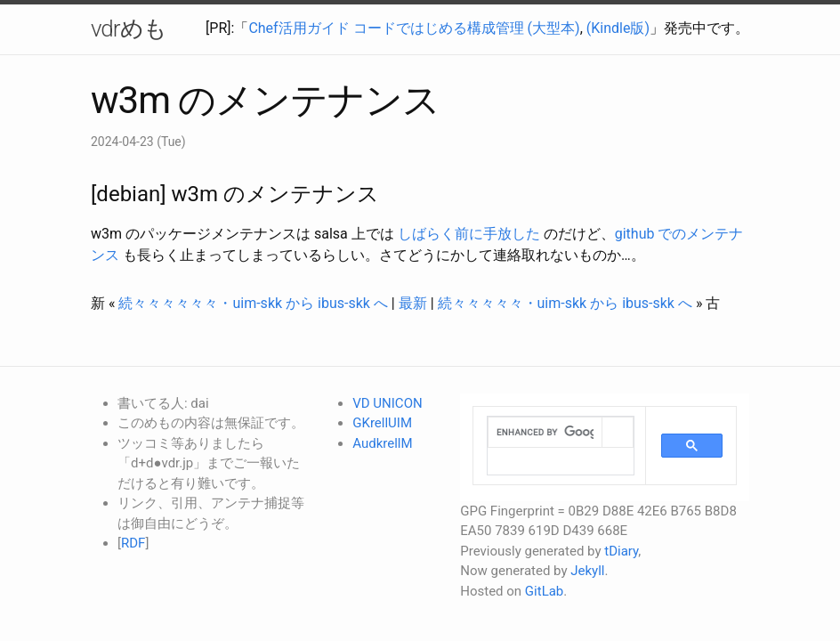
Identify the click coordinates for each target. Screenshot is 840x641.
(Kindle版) (618, 28)
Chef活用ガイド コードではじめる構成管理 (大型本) (414, 28)
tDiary (621, 551)
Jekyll (587, 571)
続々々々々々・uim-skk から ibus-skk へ (565, 303)
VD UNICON (387, 403)
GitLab (544, 591)
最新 (413, 303)
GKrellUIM (382, 423)
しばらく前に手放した (469, 234)
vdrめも (129, 28)
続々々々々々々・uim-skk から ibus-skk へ (253, 303)
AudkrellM (382, 443)
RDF (133, 543)
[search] (545, 433)
